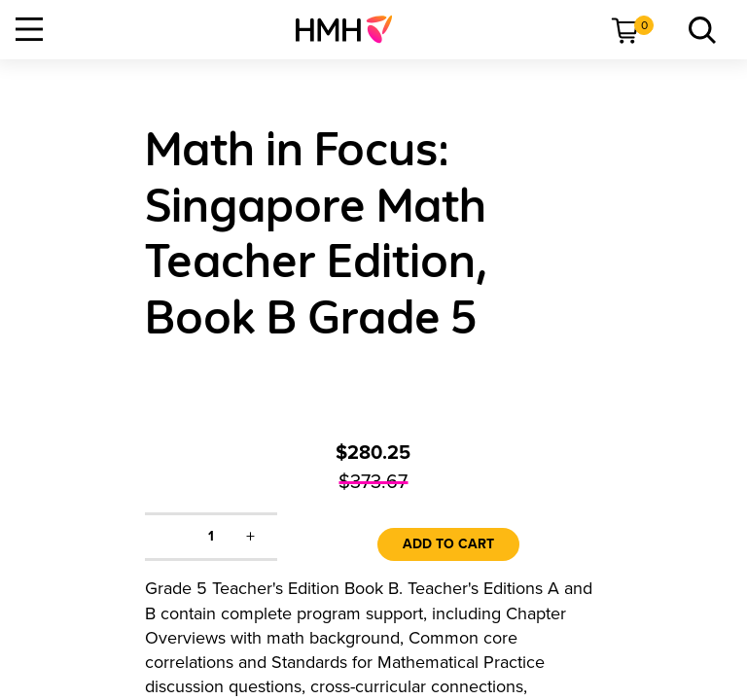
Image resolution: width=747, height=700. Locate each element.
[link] (352, 29)
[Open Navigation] (29, 29)
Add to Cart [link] (448, 544)
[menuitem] (352, 29)
